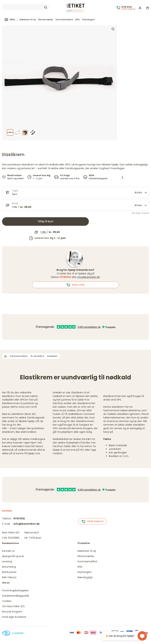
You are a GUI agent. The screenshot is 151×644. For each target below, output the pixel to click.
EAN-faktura (9, 577)
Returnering (9, 567)
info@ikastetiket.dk (89, 277)
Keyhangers (88, 20)
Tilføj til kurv (46, 221)
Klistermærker (46, 20)
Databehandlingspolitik (16, 596)
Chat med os (92, 521)
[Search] (26, 7)
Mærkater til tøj (28, 20)
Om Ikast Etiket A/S (13, 606)
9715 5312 (19, 519)
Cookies (7, 601)
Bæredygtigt (85, 577)
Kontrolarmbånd (64, 20)
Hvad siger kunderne (14, 617)
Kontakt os (8, 551)
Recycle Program (12, 612)
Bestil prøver (9, 572)
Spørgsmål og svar (13, 556)
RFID (78, 20)
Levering (7, 561)
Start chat (75, 285)
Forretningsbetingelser (15, 590)
